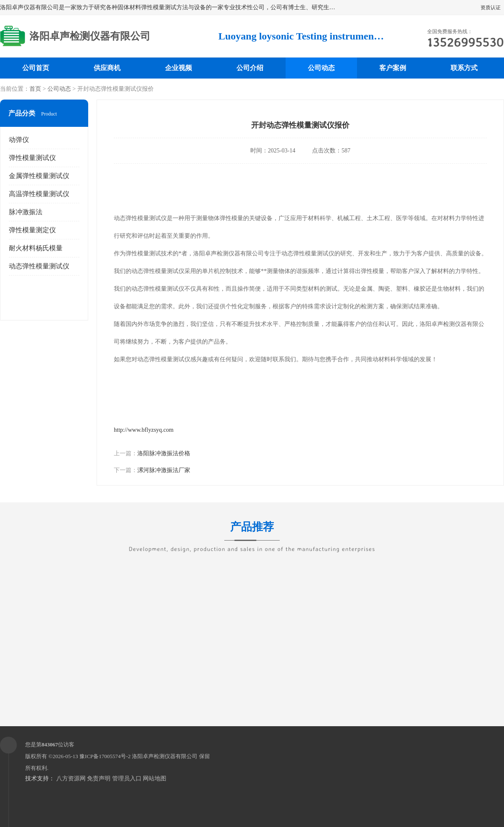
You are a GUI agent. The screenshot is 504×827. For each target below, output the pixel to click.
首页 (35, 89)
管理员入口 (127, 778)
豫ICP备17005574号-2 (105, 756)
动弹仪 (19, 140)
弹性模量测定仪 (32, 230)
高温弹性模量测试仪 (39, 194)
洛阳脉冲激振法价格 (164, 453)
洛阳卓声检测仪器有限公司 (165, 756)
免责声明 (99, 778)
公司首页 (36, 68)
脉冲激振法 (26, 212)
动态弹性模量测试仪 (39, 266)
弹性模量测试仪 (32, 158)
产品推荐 (252, 532)
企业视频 (178, 68)
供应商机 (107, 68)
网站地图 (155, 778)
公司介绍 (250, 68)
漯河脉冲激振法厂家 (164, 470)
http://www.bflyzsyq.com (144, 430)
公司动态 (321, 68)
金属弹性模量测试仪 (39, 176)
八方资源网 (71, 778)
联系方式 (464, 68)
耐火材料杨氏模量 (36, 248)
